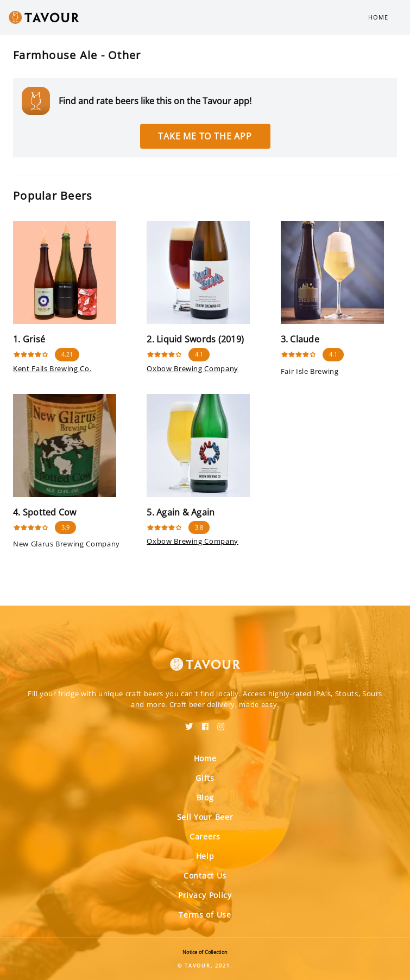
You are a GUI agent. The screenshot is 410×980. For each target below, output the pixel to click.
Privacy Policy (205, 895)
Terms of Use (205, 915)
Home (378, 17)
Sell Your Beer (205, 817)
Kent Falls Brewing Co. (52, 368)
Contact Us (205, 876)
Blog (205, 797)
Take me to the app (205, 136)
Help (205, 856)
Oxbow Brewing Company (193, 368)
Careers (205, 836)
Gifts (205, 778)
